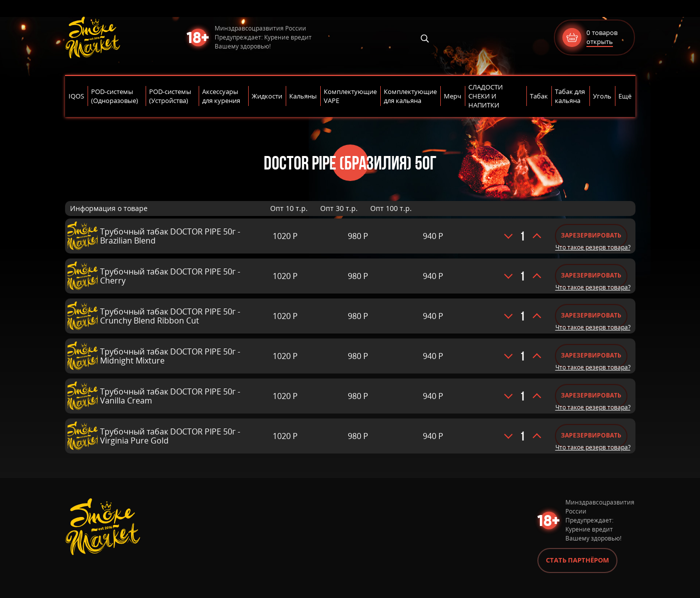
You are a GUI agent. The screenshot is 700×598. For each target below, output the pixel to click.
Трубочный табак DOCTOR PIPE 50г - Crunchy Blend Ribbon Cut (170, 316)
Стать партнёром (577, 560)
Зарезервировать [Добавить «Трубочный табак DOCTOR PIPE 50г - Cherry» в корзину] (591, 275)
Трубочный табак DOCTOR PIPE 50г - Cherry (170, 276)
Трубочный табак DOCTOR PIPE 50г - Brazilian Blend (170, 236)
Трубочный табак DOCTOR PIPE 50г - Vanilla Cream (170, 396)
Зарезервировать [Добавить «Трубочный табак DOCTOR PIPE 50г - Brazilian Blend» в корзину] (591, 235)
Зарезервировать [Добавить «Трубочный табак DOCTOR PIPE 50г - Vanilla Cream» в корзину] (591, 395)
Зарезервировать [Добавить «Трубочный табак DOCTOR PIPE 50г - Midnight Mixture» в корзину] (591, 355)
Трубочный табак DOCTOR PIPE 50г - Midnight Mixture (170, 356)
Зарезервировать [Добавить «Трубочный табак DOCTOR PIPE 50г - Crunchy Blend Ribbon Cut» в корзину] (591, 315)
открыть (600, 41)
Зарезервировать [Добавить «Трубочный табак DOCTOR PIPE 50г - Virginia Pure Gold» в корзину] (591, 435)
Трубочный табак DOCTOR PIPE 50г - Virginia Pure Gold (170, 436)
